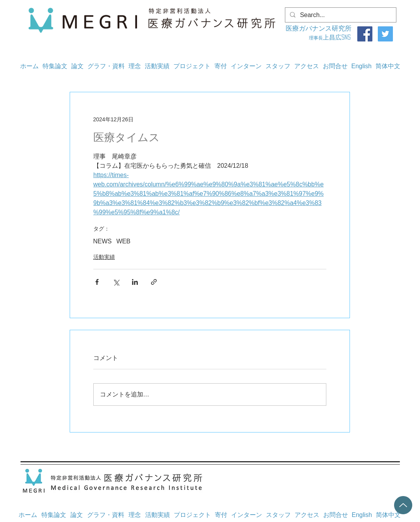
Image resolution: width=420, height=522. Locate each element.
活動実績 (104, 257)
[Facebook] (365, 34)
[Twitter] (385, 34)
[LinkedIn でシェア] (135, 282)
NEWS (103, 241)
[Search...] (340, 15)
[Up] (403, 505)
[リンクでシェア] (154, 282)
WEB (123, 241)
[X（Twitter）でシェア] (116, 282)
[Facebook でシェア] (97, 282)
